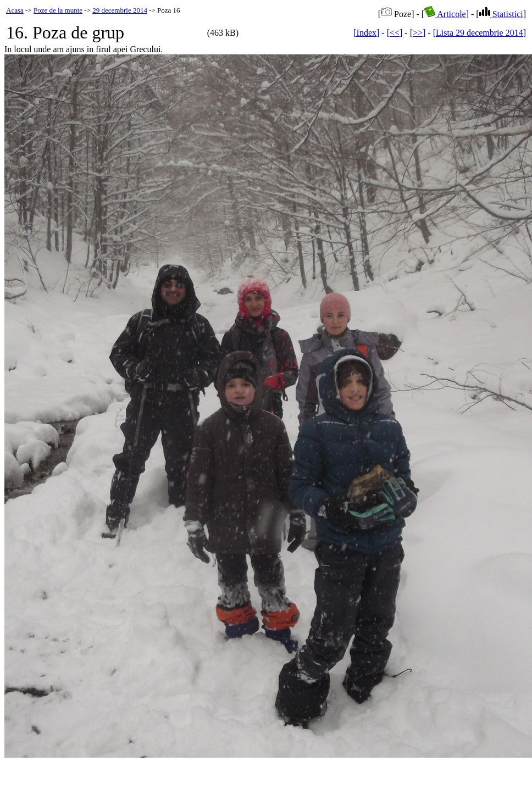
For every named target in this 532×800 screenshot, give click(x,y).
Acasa (15, 10)
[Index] (366, 33)
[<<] (395, 33)
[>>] (418, 33)
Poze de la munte (58, 10)
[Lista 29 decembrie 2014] (480, 33)
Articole (445, 14)
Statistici (501, 14)
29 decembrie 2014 (120, 10)
